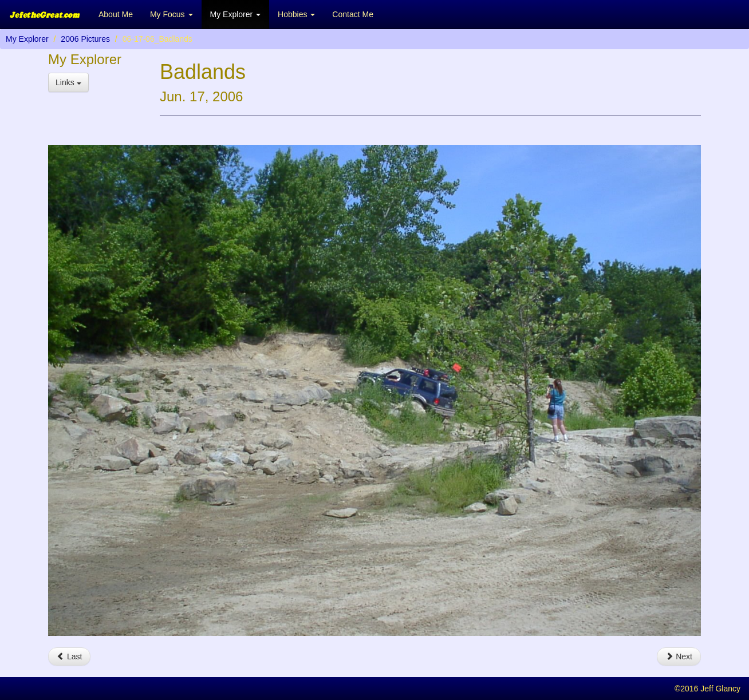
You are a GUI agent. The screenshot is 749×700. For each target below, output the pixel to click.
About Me (116, 14)
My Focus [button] (172, 14)
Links (68, 82)
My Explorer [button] (236, 14)
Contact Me (353, 14)
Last (69, 657)
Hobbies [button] (296, 14)
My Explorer (27, 39)
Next (679, 657)
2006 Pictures (85, 39)
